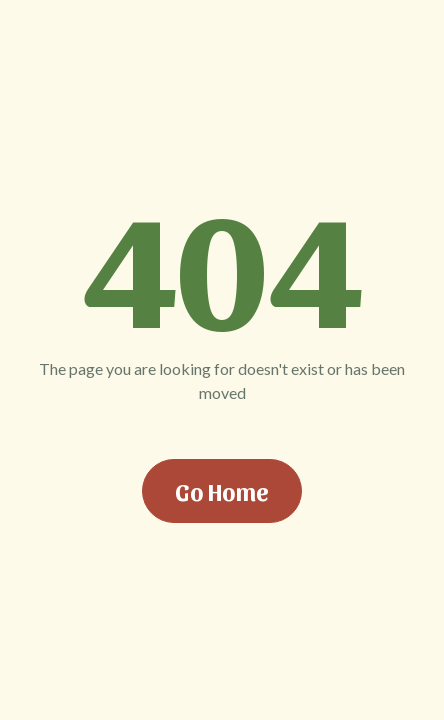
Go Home (222, 491)
